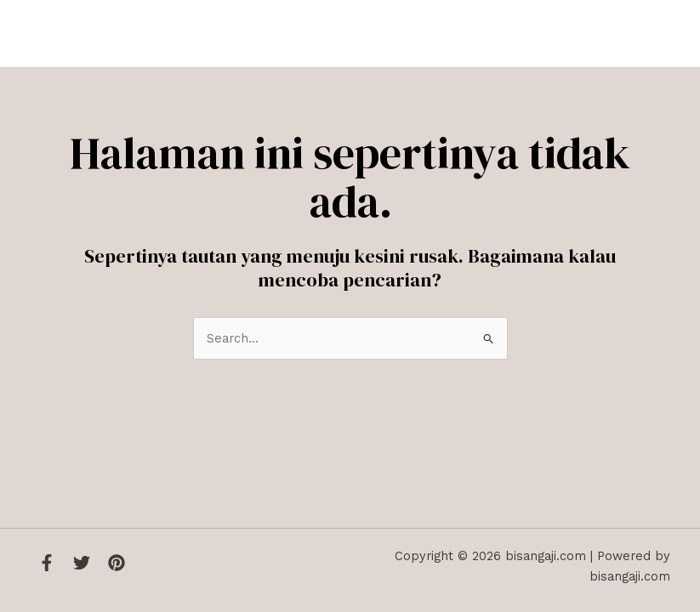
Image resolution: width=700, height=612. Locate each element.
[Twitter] (82, 563)
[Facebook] (47, 563)
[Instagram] (117, 563)
